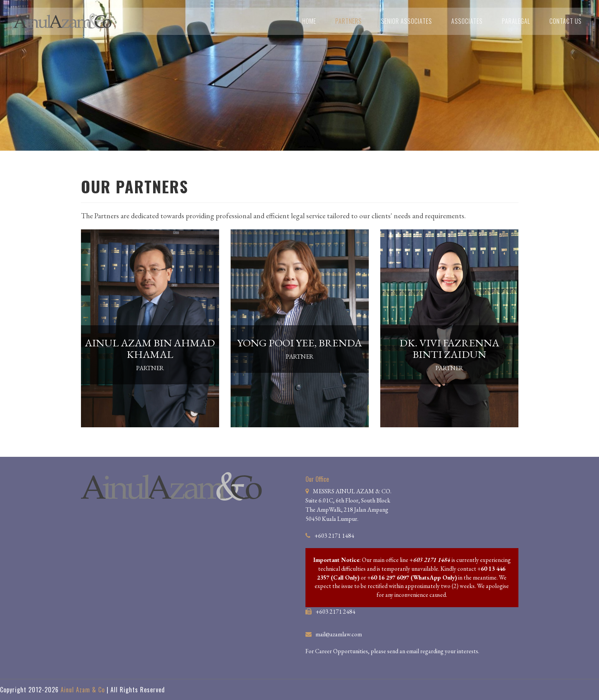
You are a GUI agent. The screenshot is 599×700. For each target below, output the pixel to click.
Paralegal (516, 21)
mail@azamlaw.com (339, 634)
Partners (349, 21)
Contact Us (566, 21)
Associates (467, 21)
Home (309, 21)
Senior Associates (407, 21)
